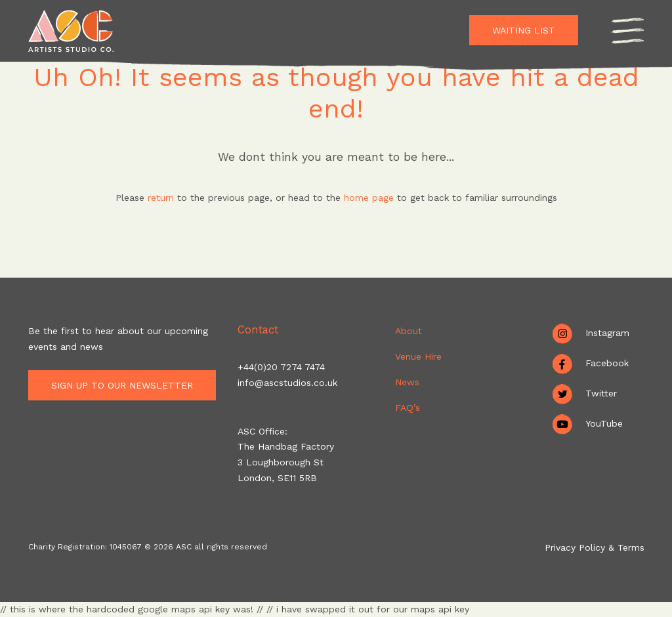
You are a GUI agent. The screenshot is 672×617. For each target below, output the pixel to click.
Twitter (601, 393)
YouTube (604, 423)
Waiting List (524, 30)
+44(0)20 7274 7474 (281, 367)
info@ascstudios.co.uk (287, 383)
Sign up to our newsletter (126, 385)
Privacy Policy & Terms (595, 547)
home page (370, 198)
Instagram (607, 333)
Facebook (607, 363)
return (161, 198)
